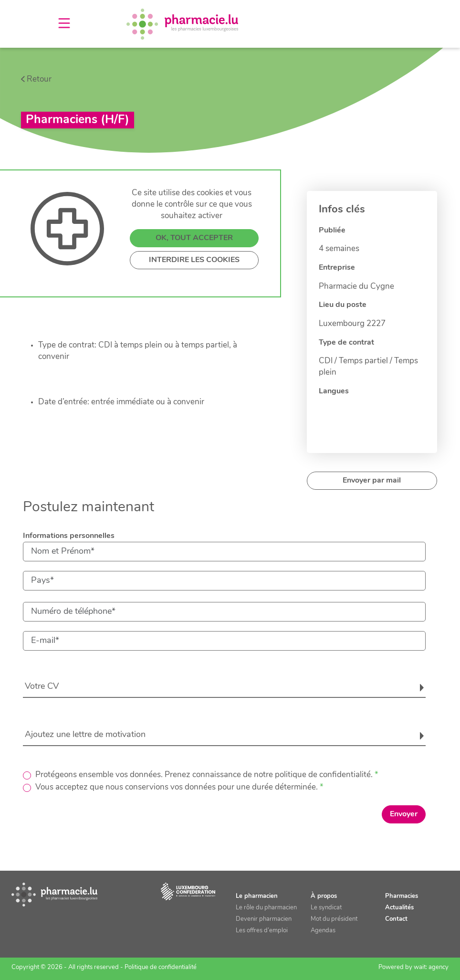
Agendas (323, 931)
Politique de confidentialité (161, 967)
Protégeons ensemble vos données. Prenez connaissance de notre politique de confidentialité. (204, 775)
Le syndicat (326, 908)
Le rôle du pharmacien (266, 908)
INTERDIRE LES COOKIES (194, 260)
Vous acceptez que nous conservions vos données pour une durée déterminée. (177, 787)
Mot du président (334, 919)
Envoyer (404, 814)
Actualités (399, 908)
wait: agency (431, 967)
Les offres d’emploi (262, 931)
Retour (39, 79)
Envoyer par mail (372, 481)
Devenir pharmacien (264, 919)
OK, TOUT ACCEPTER (194, 238)
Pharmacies (402, 896)
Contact (396, 919)
